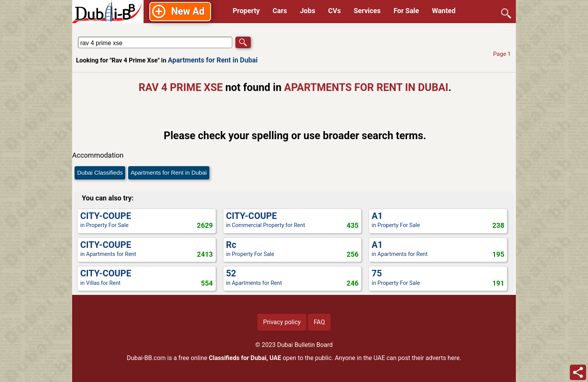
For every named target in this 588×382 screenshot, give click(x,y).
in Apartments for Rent (147, 250)
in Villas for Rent (147, 278)
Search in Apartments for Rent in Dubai (101, 36)
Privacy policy (282, 322)
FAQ (319, 322)
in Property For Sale (147, 221)
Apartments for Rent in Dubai (213, 60)
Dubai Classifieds (100, 172)
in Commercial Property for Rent (292, 221)
